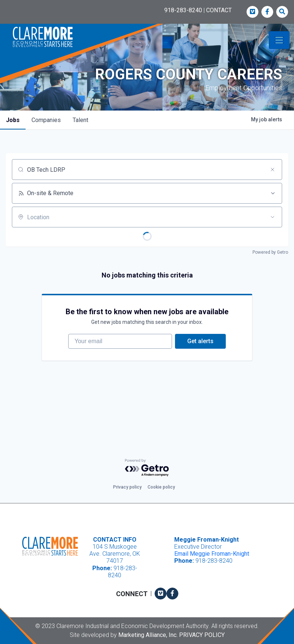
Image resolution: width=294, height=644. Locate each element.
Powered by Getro (270, 252)
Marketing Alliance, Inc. (148, 635)
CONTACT (219, 10)
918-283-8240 (183, 10)
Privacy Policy (202, 635)
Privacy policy (127, 487)
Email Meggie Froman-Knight (212, 554)
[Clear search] (272, 170)
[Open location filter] (272, 217)
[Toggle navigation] (279, 40)
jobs (13, 120)
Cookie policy (161, 487)
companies (46, 120)
